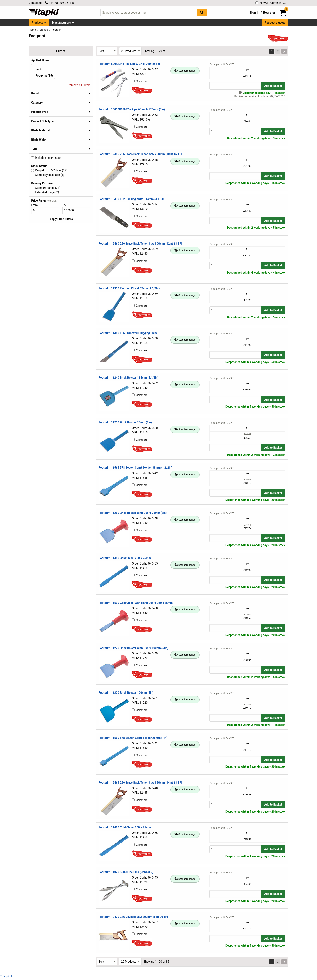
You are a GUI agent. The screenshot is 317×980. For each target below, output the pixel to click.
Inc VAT (262, 3)
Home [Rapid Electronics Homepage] (33, 30)
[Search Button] (202, 12)
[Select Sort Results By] (107, 51)
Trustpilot (6, 976)
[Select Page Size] (130, 51)
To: (66, 205)
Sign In (255, 12)
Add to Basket (273, 86)
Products (37, 23)
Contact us (35, 3)
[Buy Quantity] (235, 86)
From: (36, 205)
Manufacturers (61, 23)
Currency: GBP (279, 3)
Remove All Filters (79, 85)
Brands (44, 30)
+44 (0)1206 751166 (60, 3)
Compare (140, 81)
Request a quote (275, 23)
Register (269, 12)
